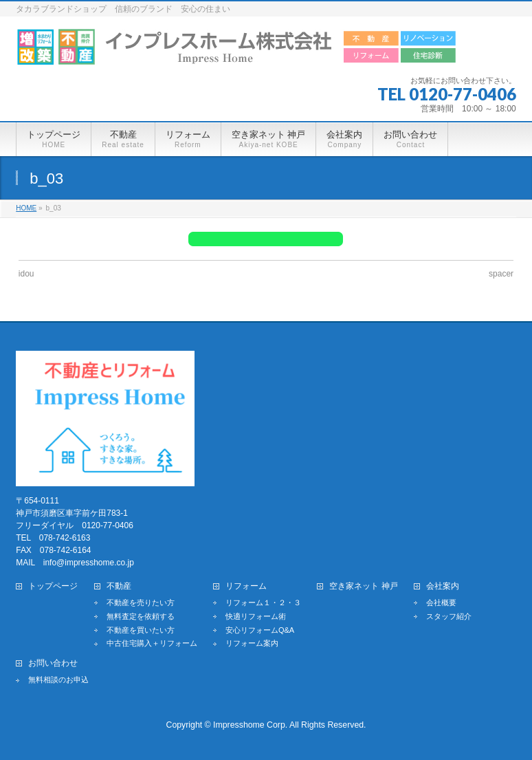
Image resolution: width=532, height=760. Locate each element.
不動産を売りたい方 (141, 602)
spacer (501, 274)
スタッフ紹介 (449, 616)
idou (26, 274)
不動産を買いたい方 (141, 630)
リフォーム (246, 586)
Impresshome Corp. (250, 725)
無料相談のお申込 (58, 680)
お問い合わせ (53, 663)
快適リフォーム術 (256, 616)
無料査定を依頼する (141, 616)
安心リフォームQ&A (260, 630)
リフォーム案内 (252, 643)
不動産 (119, 586)
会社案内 (443, 586)
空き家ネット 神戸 (363, 586)
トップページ (53, 586)
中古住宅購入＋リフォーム (152, 643)
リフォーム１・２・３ (263, 602)
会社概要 (441, 602)
